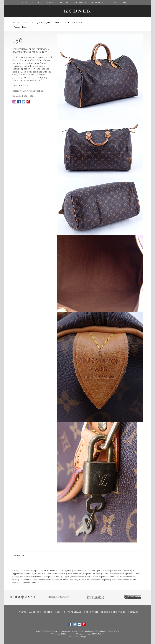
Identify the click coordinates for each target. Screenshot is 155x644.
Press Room (91, 612)
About (23, 612)
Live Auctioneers (59, 597)
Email (14, 102)
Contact (133, 612)
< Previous (16, 27)
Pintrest (28, 102)
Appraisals (75, 612)
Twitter (24, 102)
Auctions (35, 612)
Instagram (79, 624)
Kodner (77, 11)
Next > (25, 27)
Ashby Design (81, 637)
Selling (60, 612)
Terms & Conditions (113, 612)
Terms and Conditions (31, 583)
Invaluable (96, 597)
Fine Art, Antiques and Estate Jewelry (54, 23)
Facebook (19, 102)
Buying (48, 612)
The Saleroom (133, 597)
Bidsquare (22, 597)
